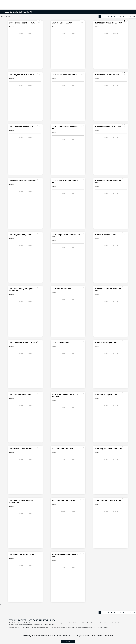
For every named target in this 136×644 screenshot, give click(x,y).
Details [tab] (21, 34)
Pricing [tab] (30, 34)
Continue (68, 641)
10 (127, 17)
